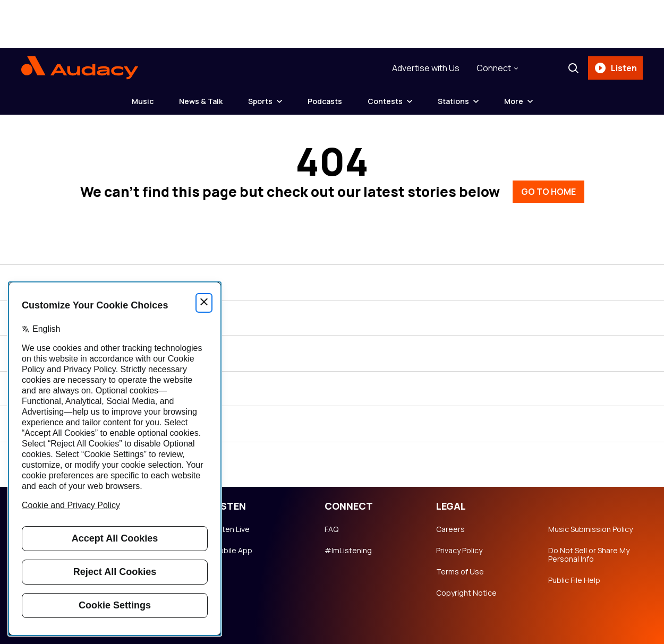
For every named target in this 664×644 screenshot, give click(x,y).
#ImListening (348, 551)
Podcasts (325, 101)
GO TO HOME (548, 192)
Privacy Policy (459, 551)
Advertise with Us (426, 68)
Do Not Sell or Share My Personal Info (589, 555)
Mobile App (232, 551)
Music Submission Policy (590, 529)
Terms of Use (460, 572)
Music (143, 101)
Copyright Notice (466, 593)
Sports (260, 101)
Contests (385, 101)
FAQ (331, 529)
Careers (450, 529)
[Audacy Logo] (80, 68)
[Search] (573, 68)
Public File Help (574, 580)
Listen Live (231, 529)
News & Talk (201, 101)
